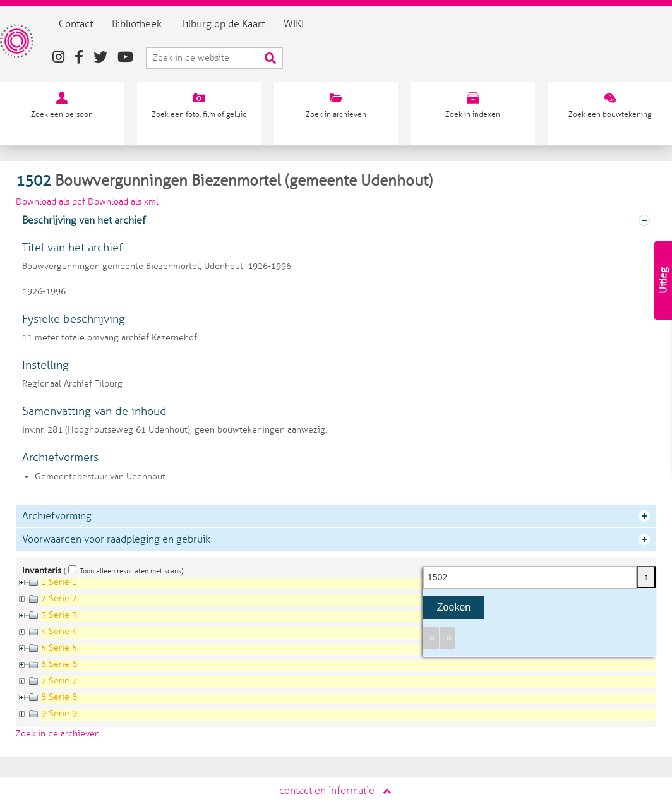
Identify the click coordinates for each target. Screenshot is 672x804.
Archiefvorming (57, 516)
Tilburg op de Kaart (240, 24)
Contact (93, 24)
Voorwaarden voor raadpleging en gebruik (116, 539)
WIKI (311, 24)
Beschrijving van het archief (84, 220)
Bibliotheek (154, 24)
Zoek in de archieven (58, 734)
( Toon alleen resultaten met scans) (123, 571)
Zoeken (454, 607)
